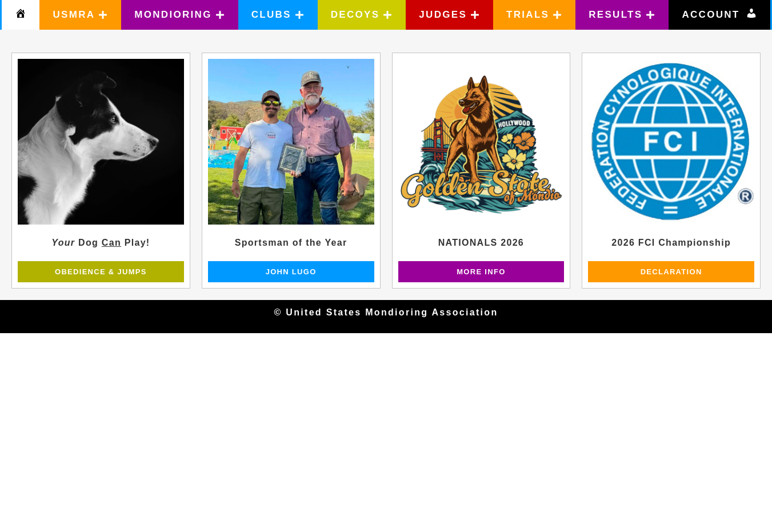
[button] (80, 15)
